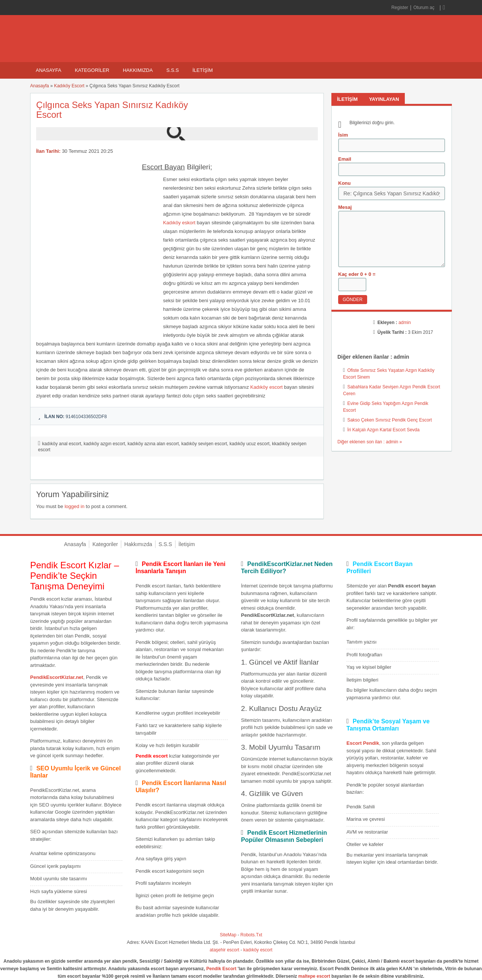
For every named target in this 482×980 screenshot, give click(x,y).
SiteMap (228, 935)
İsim (343, 135)
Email (345, 159)
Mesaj (345, 207)
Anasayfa (49, 70)
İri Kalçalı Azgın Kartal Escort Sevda (383, 430)
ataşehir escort (225, 950)
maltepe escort (314, 976)
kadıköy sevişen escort (204, 444)
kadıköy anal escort (62, 444)
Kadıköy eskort (179, 223)
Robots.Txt (251, 935)
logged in (74, 506)
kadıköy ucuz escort (249, 444)
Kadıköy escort (267, 387)
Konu (344, 183)
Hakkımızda (138, 70)
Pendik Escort (221, 969)
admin (405, 323)
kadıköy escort (258, 950)
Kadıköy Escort (69, 86)
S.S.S (173, 70)
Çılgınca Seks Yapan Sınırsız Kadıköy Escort (112, 110)
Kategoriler (92, 70)
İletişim (203, 70)
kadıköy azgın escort (104, 444)
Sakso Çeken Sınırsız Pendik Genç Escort (390, 420)
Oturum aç (425, 8)
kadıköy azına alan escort (153, 444)
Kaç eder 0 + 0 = (357, 274)
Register (400, 8)
